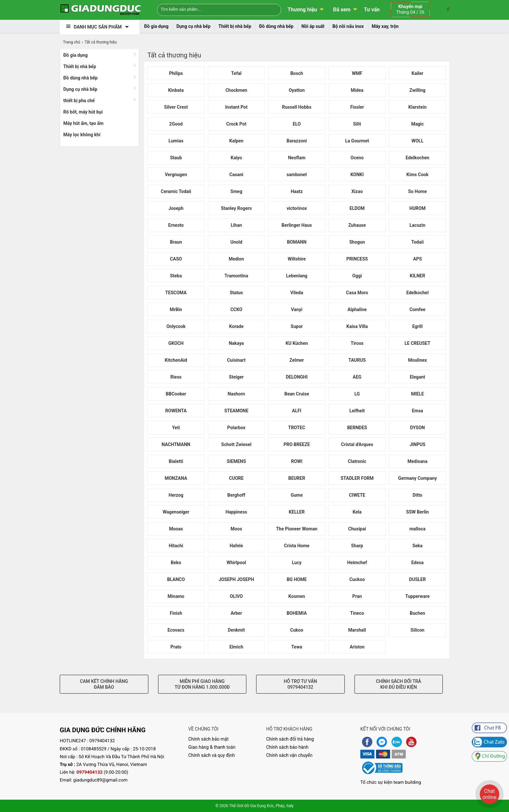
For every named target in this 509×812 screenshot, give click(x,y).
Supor (297, 326)
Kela (357, 512)
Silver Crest (176, 107)
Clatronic (357, 461)
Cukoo (297, 630)
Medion (236, 259)
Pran (357, 596)
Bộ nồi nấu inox (348, 26)
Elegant (417, 377)
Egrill (417, 326)
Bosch (297, 73)
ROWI (297, 461)
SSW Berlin (417, 512)
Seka (417, 546)
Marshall (357, 630)
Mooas (176, 529)
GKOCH (176, 343)
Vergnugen (176, 175)
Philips (176, 73)
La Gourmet (357, 141)
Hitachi (176, 546)
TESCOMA (176, 293)
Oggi (357, 276)
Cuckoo (357, 579)
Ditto (417, 495)
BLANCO (176, 579)
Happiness (236, 512)
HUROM (417, 208)
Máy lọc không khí (82, 135)
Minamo (176, 596)
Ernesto (176, 225)
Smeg (236, 191)
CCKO (236, 309)
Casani (236, 175)
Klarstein (417, 107)
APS (417, 259)
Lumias (176, 141)
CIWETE (357, 495)
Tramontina (236, 276)
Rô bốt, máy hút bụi (83, 112)
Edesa (417, 563)
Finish (176, 613)
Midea (357, 90)
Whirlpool (236, 563)
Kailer (418, 73)
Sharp (357, 546)
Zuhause (357, 225)
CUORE (236, 478)
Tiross (357, 343)
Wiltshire (297, 259)
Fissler (357, 107)
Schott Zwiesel (236, 444)
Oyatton (297, 90)
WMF (357, 73)
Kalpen (236, 141)
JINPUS (418, 444)
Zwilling (417, 90)
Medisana (417, 461)
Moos (236, 529)
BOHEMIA (297, 613)
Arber (236, 613)
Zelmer (297, 360)
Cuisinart (236, 360)
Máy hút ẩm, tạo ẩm (83, 123)
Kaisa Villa (357, 326)
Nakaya (236, 343)
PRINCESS (357, 259)
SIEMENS (236, 461)
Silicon (418, 630)
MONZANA (176, 478)
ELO (297, 124)
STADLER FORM (357, 478)
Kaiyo (236, 158)
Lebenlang (297, 276)
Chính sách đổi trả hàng (290, 739)
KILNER (417, 276)
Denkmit (236, 630)
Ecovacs (176, 630)
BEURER (297, 478)
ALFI (297, 411)
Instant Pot (236, 107)
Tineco (357, 613)
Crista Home (297, 546)
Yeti (176, 428)
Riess (176, 377)
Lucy (297, 563)
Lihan (236, 225)
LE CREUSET (417, 343)
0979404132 (102, 741)
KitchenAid (176, 360)
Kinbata (176, 90)
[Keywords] (208, 9)
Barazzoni (297, 141)
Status (236, 293)
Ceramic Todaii (176, 191)
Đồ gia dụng (156, 26)
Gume (297, 495)
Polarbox (236, 428)
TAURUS (357, 360)
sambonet (297, 175)
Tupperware (418, 596)
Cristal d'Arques (357, 444)
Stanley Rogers (236, 208)
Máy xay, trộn (385, 26)
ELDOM (357, 208)
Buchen (417, 613)
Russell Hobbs (297, 107)
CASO (176, 259)
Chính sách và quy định (211, 755)
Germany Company (417, 478)
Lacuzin (418, 225)
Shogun (357, 242)
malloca (417, 529)
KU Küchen (297, 343)
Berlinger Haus (297, 225)
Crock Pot (236, 124)
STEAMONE (236, 411)
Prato (176, 647)
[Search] (272, 9)
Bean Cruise (297, 394)
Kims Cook (417, 175)
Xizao (357, 191)
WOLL (417, 141)
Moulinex (417, 360)
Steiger (236, 377)
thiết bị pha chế (79, 101)
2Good (176, 124)
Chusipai (357, 529)
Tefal (236, 73)
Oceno (357, 158)
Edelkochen (418, 158)
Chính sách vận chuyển (289, 755)
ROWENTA (176, 411)
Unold (236, 242)
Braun (176, 242)
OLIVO (236, 596)
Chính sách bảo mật (208, 739)
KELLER (297, 512)
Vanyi (297, 309)
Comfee (417, 309)
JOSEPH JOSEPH (236, 579)
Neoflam (297, 158)
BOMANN (297, 242)
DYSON (417, 428)
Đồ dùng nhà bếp (276, 26)
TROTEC (297, 428)
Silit (357, 124)
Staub (176, 158)
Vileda (297, 293)
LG (357, 394)
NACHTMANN (176, 444)
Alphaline (357, 309)
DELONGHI (297, 377)
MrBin (176, 309)
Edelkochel (418, 293)
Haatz (297, 191)
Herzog (176, 495)
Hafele (236, 546)
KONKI (357, 175)
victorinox (297, 208)
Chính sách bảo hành (287, 747)
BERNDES (357, 428)
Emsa (418, 411)
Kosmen (297, 596)
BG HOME (297, 579)
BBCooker (176, 394)
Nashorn (236, 394)
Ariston (357, 647)
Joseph (176, 208)
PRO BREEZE (297, 444)
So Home (417, 191)
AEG (357, 377)
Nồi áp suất (313, 26)
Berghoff (236, 495)
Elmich (236, 647)
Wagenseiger (176, 512)
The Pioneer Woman (297, 529)
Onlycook (176, 326)
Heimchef (357, 563)
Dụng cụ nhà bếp (193, 26)
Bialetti (176, 461)
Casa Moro (357, 293)
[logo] (100, 10)
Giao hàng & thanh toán (212, 747)
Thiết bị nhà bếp (235, 26)
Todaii (417, 242)
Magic (418, 124)
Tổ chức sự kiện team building (391, 782)
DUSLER (417, 579)
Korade (236, 326)
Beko (176, 563)
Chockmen (236, 90)
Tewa (297, 647)
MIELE (417, 394)
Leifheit (357, 411)
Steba (176, 276)
